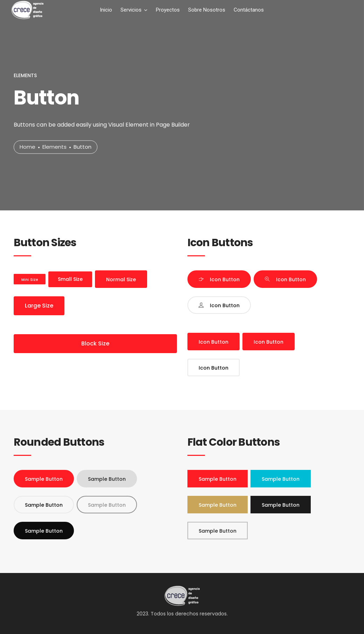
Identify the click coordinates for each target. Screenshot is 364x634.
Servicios (131, 10)
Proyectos (168, 10)
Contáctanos (249, 10)
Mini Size (30, 280)
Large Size (39, 306)
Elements (54, 147)
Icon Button (225, 279)
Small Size (70, 279)
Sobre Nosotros (207, 10)
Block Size (95, 343)
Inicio (106, 10)
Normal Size (121, 279)
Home (28, 147)
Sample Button (44, 479)
